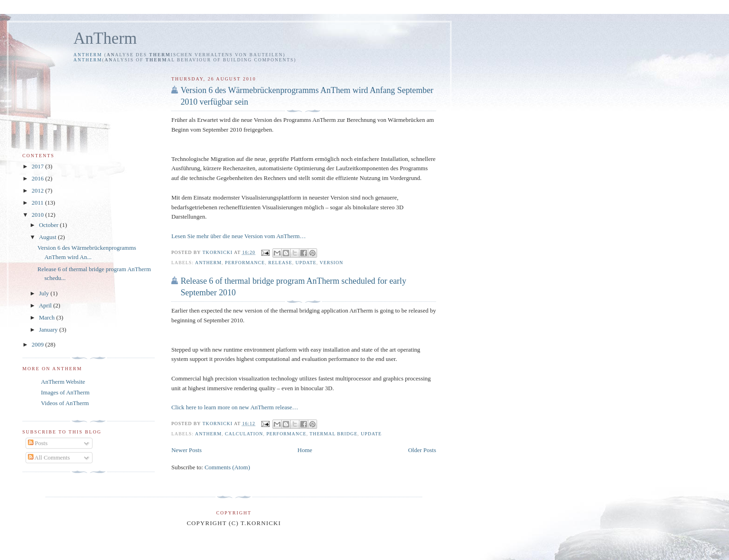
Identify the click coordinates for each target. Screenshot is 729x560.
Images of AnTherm (65, 392)
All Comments (49, 457)
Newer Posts (186, 450)
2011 (38, 203)
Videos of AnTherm (65, 403)
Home (305, 450)
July (45, 293)
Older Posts (422, 450)
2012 (38, 190)
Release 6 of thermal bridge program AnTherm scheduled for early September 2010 (293, 287)
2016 (38, 178)
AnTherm (105, 38)
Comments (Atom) (227, 467)
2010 (38, 215)
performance (245, 263)
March (48, 317)
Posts (38, 443)
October (50, 225)
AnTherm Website (63, 382)
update (306, 263)
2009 (38, 344)
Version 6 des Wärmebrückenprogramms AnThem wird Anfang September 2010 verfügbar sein (307, 96)
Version (331, 263)
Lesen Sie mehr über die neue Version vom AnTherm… (238, 236)
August (49, 237)
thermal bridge (334, 434)
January (49, 330)
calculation (244, 434)
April (46, 305)
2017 (38, 166)
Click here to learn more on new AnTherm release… (235, 407)
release (280, 263)
